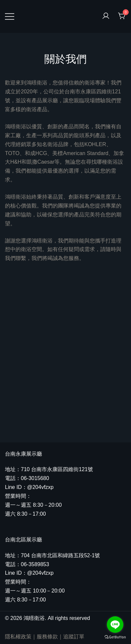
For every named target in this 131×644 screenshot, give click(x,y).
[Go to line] (115, 625)
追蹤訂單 (74, 637)
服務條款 (47, 637)
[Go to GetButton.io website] (115, 637)
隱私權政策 (18, 637)
